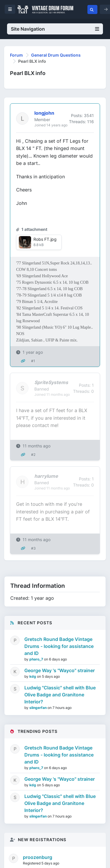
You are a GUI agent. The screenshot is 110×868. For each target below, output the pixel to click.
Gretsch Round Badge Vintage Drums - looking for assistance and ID (59, 646)
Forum (16, 55)
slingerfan (38, 708)
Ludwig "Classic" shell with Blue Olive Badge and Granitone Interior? (60, 695)
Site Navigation (55, 29)
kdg (33, 676)
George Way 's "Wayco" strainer (60, 670)
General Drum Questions (56, 55)
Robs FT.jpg (45, 239)
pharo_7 (37, 659)
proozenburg (38, 857)
